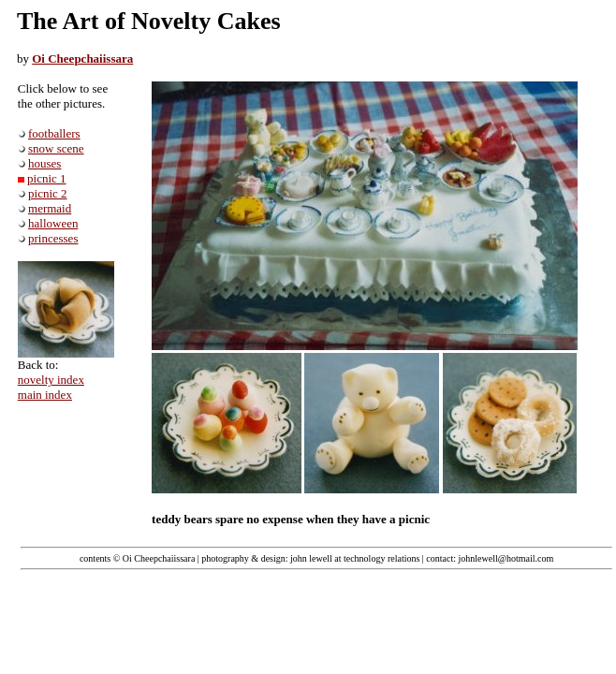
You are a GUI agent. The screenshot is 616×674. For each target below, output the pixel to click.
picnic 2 (48, 193)
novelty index (51, 380)
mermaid (50, 208)
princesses (53, 238)
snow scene (56, 148)
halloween (53, 223)
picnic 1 (47, 178)
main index (45, 395)
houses (44, 163)
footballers (54, 133)
